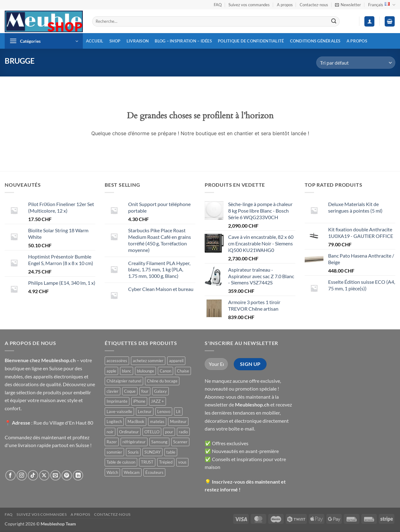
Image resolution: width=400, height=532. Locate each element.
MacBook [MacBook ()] (136, 421)
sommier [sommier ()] (114, 452)
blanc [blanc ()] (127, 371)
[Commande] (356, 63)
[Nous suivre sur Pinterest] (67, 475)
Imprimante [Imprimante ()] (117, 401)
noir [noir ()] (110, 432)
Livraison (138, 41)
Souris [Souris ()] (133, 452)
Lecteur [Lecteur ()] (145, 411)
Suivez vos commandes (249, 5)
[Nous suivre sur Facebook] (10, 475)
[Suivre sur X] (44, 475)
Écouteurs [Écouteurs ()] (154, 472)
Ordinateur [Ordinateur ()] (129, 432)
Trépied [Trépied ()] (166, 462)
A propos (285, 5)
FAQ (218, 5)
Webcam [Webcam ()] (132, 472)
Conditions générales (315, 41)
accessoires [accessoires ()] (117, 361)
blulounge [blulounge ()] (145, 371)
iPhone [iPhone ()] (139, 401)
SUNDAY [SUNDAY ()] (152, 452)
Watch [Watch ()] (112, 472)
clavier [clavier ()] (112, 391)
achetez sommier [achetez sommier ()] (148, 361)
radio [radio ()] (183, 432)
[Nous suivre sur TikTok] (33, 475)
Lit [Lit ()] (178, 411)
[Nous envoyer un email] (55, 475)
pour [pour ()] (169, 432)
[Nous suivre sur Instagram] (22, 475)
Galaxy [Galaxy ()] (160, 391)
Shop (115, 41)
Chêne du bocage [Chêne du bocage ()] (162, 381)
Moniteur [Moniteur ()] (178, 421)
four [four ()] (145, 391)
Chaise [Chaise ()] (183, 371)
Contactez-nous (314, 5)
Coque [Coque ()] (130, 391)
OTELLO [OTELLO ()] (152, 432)
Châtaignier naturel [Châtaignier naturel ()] (124, 381)
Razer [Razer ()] (112, 442)
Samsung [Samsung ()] (159, 442)
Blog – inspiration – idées (183, 41)
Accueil (95, 41)
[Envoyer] (334, 22)
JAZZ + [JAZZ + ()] (157, 401)
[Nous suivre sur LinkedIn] (78, 475)
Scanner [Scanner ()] (180, 442)
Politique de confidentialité (251, 41)
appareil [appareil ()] (176, 361)
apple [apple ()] (111, 371)
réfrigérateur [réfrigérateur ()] (134, 442)
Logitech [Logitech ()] (114, 421)
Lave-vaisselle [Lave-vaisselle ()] (119, 411)
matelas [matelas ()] (157, 421)
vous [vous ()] (182, 462)
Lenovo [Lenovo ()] (164, 411)
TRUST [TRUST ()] (147, 462)
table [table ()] (171, 452)
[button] (348, 5)
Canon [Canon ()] (165, 371)
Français (382, 5)
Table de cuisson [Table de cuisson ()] (121, 462)
